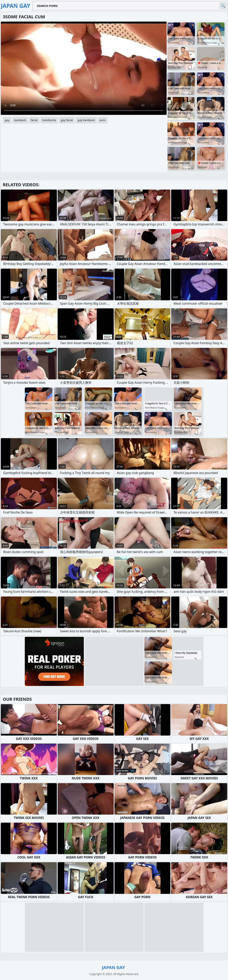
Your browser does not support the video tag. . (84, 68)
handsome (49, 120)
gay (7, 120)
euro (103, 120)
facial (34, 120)
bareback (20, 120)
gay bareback (86, 120)
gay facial (67, 120)
